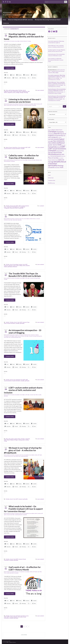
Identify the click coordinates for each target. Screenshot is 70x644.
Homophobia (26, 104)
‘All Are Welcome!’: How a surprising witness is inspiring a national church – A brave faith (57, 84)
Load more (24, 635)
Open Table (14, 105)
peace (14, 266)
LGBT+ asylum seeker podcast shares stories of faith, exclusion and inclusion (23, 390)
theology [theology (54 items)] (60, 166)
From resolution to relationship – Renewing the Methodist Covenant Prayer (56, 60)
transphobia (21, 208)
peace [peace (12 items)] (49, 156)
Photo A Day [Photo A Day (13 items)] (63, 156)
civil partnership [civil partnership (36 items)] (58, 136)
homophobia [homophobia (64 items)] (52, 147)
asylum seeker (17, 439)
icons (27, 616)
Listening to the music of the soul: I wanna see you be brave (25, 101)
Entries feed (51, 178)
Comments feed (52, 180)
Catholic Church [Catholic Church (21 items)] (59, 130)
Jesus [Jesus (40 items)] (59, 147)
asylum (16, 90)
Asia (10, 439)
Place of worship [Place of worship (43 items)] (53, 158)
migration (10, 92)
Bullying (17, 104)
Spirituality (29, 105)
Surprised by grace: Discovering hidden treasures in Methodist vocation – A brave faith (57, 91)
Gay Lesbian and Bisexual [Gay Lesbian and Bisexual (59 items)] (56, 143)
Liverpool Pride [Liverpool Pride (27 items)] (60, 151)
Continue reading (10, 68)
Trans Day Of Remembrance (13, 207)
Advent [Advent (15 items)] (49, 130)
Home (4, 20)
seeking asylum (22, 440)
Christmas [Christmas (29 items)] (51, 134)
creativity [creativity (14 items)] (60, 137)
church (24, 90)
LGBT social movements (24, 206)
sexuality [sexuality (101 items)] (57, 162)
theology (26, 92)
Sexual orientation (16, 149)
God (14, 206)
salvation (28, 266)
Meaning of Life (39, 336)
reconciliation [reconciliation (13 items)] (61, 158)
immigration (25, 91)
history (24, 616)
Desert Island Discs (13, 147)
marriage (34, 336)
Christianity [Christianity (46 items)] (60, 132)
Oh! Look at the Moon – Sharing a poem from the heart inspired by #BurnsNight (56, 71)
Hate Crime (20, 160)
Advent (7, 147)
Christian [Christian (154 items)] (52, 132)
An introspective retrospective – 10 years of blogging (25, 331)
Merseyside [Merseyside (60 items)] (52, 154)
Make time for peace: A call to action (25, 215)
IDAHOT (35, 104)
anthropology (12, 90)
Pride (17, 105)
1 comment (42, 206)
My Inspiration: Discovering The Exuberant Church (48, 20)
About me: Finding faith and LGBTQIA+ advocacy (20, 20)
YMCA (20, 337)
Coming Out (21, 104)
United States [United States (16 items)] (57, 168)
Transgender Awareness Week (11, 208)
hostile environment (17, 91)
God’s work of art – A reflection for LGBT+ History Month (25, 568)
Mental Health (9, 105)
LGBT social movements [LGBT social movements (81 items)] (57, 149)
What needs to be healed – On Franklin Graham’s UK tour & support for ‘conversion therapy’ (23, 509)
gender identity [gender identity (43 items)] (53, 145)
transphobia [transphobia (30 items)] (51, 167)
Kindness (34, 219)
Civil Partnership (27, 335)
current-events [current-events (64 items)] (53, 139)
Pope (28, 322)
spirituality (10, 267)
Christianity (12, 41)
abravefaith (7, 41)
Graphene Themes (12, 642)
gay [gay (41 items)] (52, 141)
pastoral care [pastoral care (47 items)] (60, 154)
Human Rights (17, 41)
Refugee (22, 92)
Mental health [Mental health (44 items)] (58, 152)
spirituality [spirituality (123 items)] (53, 165)
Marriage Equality (37, 278)
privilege (18, 92)
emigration (6, 91)
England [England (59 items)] (62, 139)
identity (21, 41)
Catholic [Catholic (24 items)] (53, 130)
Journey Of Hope (21, 336)
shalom (6, 267)
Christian (20, 90)
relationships (21, 105)
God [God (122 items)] (59, 145)
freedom (20, 264)
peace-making (19, 266)
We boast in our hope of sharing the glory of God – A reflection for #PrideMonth (23, 450)
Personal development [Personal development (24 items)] (56, 156)
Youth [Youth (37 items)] (62, 167)
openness (11, 266)
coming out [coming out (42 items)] (54, 137)
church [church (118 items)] (56, 134)
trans (5, 207)
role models (20, 617)
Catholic (7, 322)
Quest (5, 323)
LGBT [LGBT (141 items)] (63, 147)
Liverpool (38, 219)
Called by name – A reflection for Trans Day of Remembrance (24, 157)
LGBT (26, 147)
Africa (7, 90)
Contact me (6, 23)
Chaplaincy (17, 335)
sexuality (25, 105)
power (14, 92)
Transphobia (34, 105)
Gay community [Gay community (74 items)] (59, 141)
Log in (49, 175)
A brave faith (8, 12)
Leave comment (41, 90)
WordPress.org (51, 183)
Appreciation (12, 104)
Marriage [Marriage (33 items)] (51, 153)
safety (24, 266)
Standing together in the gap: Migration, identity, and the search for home (24, 36)
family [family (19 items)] (49, 141)
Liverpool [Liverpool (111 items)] (52, 151)
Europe (11, 91)
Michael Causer (11, 456)
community (27, 439)
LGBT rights (33, 160)
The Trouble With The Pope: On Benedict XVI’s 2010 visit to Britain (25, 275)
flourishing (16, 264)
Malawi (8, 440)
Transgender (22, 207)
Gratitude (37, 335)
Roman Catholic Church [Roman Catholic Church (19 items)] (53, 160)
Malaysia (12, 440)
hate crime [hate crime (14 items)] (63, 145)
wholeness (15, 267)
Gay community (21, 147)
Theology (29, 41)
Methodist (25, 41)
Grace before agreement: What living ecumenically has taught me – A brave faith (57, 77)
